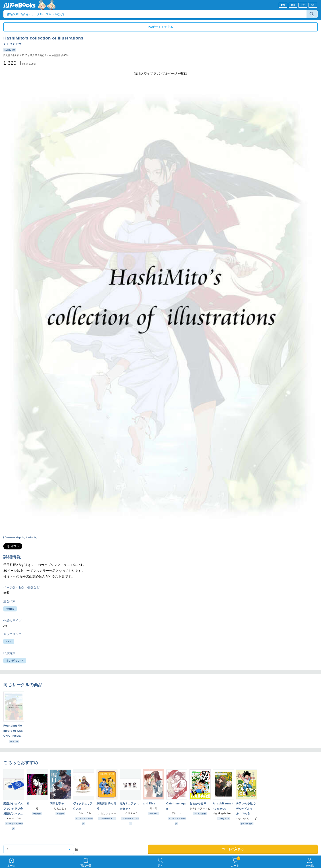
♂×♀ (9, 641)
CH (293, 5)
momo (10, 609)
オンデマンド (15, 661)
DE (313, 5)
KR (303, 5)
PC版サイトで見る (160, 27)
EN (283, 5)
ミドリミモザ (12, 44)
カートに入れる (233, 849)
